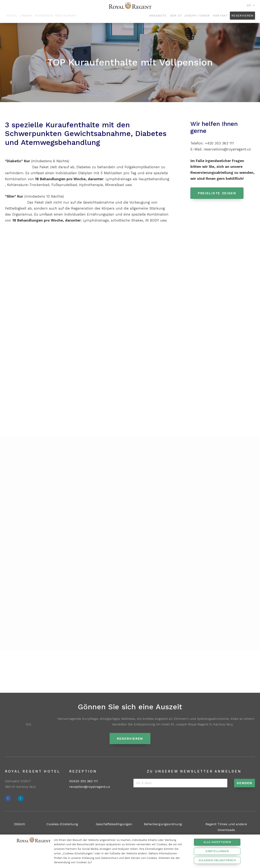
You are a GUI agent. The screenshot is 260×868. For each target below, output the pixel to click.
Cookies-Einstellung (62, 824)
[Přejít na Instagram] (21, 798)
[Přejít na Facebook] (8, 798)
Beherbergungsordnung (163, 824)
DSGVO (20, 824)
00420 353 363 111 (84, 781)
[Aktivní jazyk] (251, 6)
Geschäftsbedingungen (114, 824)
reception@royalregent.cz (90, 787)
